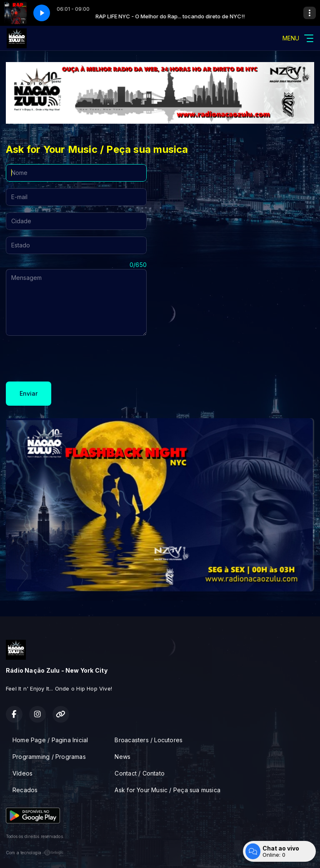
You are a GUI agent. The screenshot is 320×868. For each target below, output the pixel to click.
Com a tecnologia (35, 853)
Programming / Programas (49, 757)
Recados (25, 790)
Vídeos (22, 773)
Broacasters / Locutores (149, 740)
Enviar (29, 393)
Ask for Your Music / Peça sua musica (167, 790)
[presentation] (69, 359)
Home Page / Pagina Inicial (50, 740)
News (122, 757)
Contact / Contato (140, 773)
